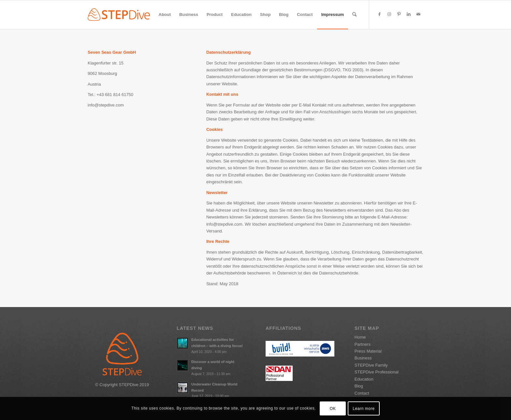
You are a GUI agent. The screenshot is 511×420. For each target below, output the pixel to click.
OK (333, 409)
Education (364, 379)
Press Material (368, 351)
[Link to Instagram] (389, 14)
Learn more (364, 409)
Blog (359, 386)
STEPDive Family (371, 365)
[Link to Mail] (418, 14)
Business (363, 358)
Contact (362, 393)
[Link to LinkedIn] (409, 14)
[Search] (354, 15)
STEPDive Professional (377, 372)
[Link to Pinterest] (399, 14)
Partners (363, 344)
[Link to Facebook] (379, 14)
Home (360, 337)
